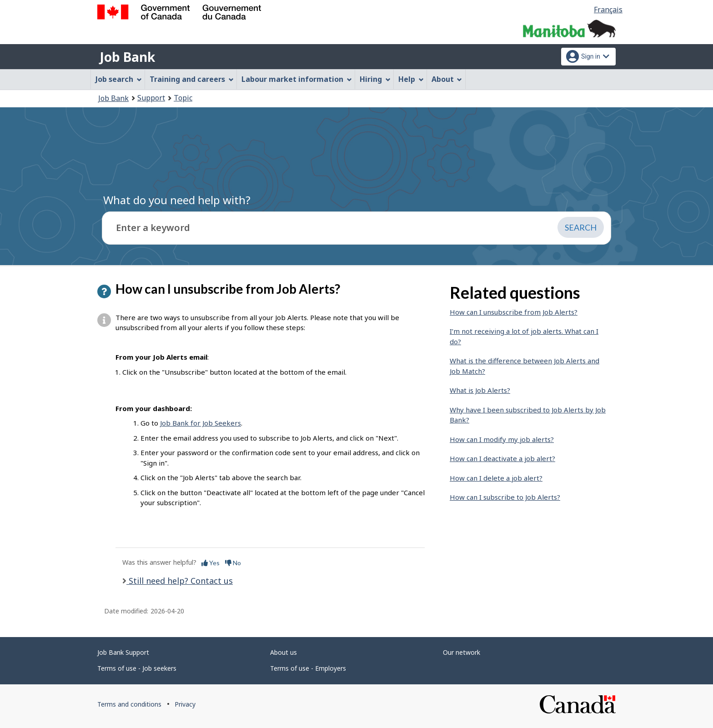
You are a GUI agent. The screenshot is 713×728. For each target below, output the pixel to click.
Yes (211, 563)
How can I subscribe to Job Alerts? (505, 497)
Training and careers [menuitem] (192, 79)
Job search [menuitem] (119, 79)
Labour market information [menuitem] (297, 79)
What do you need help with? (177, 200)
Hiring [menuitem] (375, 79)
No (233, 563)
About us (284, 652)
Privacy (185, 704)
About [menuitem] (447, 79)
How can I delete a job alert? (496, 478)
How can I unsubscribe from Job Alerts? (514, 312)
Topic (183, 98)
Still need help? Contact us (180, 581)
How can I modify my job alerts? (502, 439)
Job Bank (127, 57)
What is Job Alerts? (480, 390)
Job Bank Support (123, 652)
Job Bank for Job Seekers (201, 423)
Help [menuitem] (411, 79)
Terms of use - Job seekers (137, 668)
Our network (462, 652)
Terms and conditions (129, 704)
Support (151, 98)
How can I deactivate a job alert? (502, 458)
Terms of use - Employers (308, 668)
